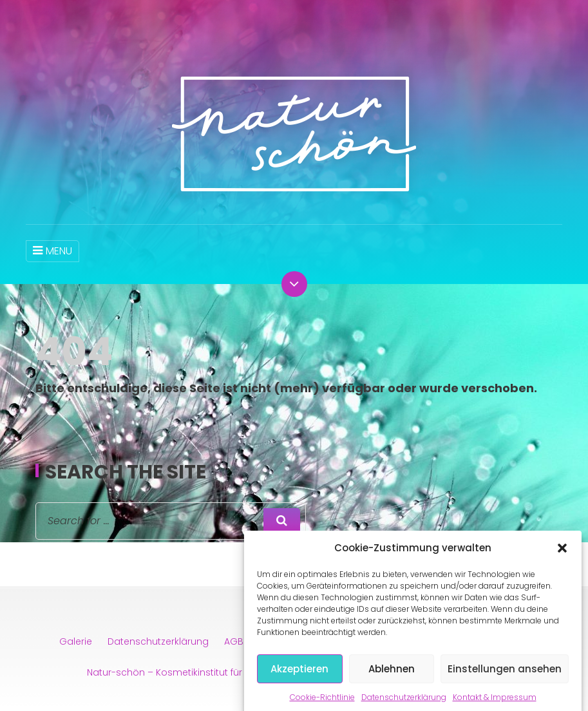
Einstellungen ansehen (505, 676)
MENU (52, 251)
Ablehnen (392, 676)
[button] (562, 556)
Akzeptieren (299, 676)
